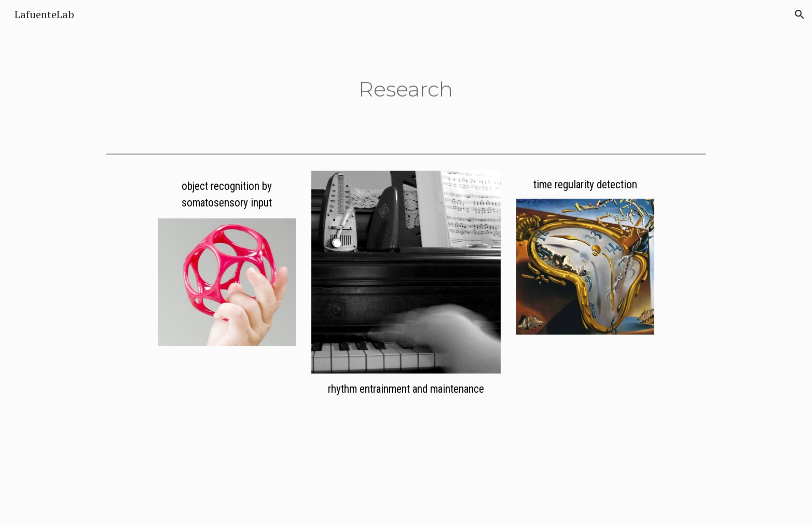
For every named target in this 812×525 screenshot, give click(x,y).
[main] (406, 89)
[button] (800, 15)
